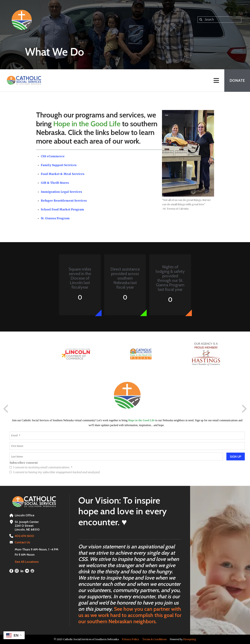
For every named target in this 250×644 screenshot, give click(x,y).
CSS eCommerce (53, 156)
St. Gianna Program (55, 218)
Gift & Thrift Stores (55, 183)
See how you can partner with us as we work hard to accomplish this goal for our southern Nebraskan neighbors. (130, 615)
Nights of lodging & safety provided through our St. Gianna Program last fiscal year (170, 278)
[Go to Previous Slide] (6, 409)
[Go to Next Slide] (244, 409)
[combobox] (219, 20)
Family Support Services (59, 165)
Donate (237, 80)
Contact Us (22, 542)
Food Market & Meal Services (63, 174)
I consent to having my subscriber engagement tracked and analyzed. (55, 472)
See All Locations (27, 562)
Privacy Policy (130, 639)
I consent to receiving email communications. (41, 467)
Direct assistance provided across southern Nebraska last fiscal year (125, 278)
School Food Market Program (62, 209)
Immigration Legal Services (61, 192)
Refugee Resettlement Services (64, 201)
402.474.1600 (24, 536)
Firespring (190, 639)
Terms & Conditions (155, 639)
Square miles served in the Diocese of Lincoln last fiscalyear (80, 278)
